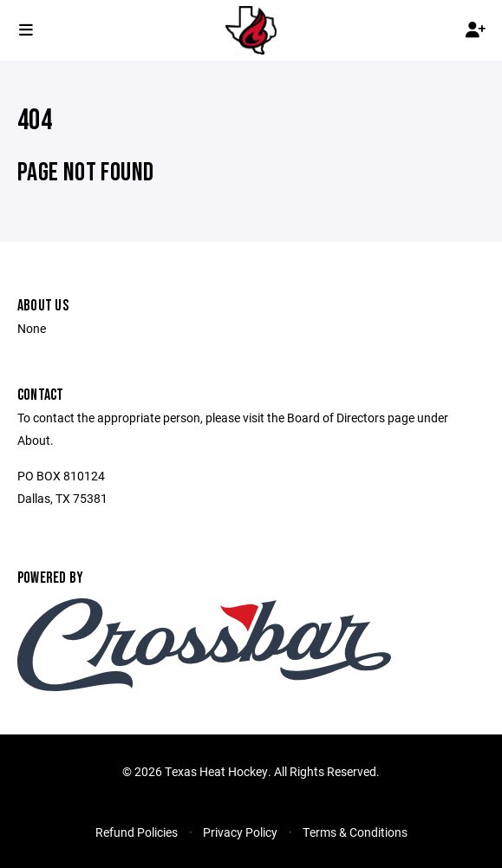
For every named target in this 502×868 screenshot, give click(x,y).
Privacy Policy (240, 832)
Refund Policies (137, 832)
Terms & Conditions (355, 832)
